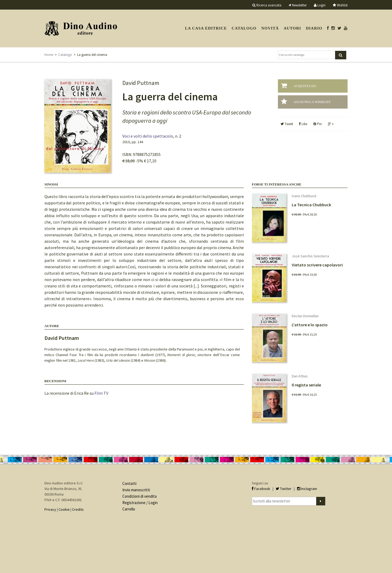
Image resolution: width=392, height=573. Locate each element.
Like (303, 124)
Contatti (129, 483)
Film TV (101, 393)
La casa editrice (206, 28)
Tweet (287, 124)
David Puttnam (62, 338)
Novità (270, 28)
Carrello (129, 509)
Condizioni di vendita (139, 496)
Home (49, 55)
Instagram (307, 489)
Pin (318, 124)
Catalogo (244, 28)
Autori (292, 28)
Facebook (261, 489)
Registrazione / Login (140, 503)
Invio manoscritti (136, 490)
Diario (314, 28)
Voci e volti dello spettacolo (148, 136)
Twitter (284, 489)
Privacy (50, 509)
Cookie (64, 509)
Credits (78, 509)
